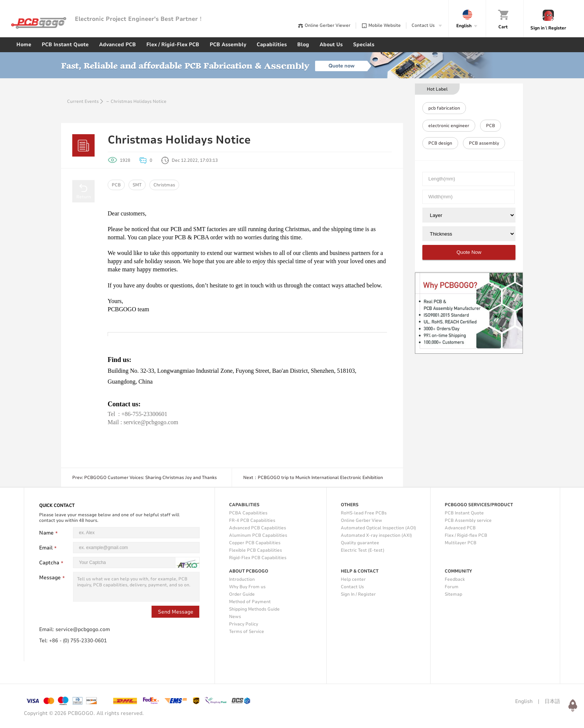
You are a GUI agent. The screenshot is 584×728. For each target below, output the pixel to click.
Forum (452, 587)
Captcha (52, 563)
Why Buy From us (247, 587)
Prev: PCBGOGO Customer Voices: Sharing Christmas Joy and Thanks (145, 478)
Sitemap (453, 594)
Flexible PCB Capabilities (256, 550)
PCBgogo (39, 23)
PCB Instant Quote (65, 45)
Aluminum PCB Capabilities (258, 535)
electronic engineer (449, 126)
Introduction (242, 579)
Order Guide (242, 594)
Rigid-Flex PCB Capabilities (258, 558)
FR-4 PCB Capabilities (252, 520)
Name (49, 533)
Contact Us (352, 587)
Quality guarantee (360, 543)
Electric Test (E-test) (363, 550)
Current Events (83, 101)
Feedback (455, 579)
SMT (137, 185)
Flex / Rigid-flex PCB (466, 535)
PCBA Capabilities (248, 513)
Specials (364, 45)
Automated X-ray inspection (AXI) (376, 535)
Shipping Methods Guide (254, 609)
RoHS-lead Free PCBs (364, 513)
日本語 (552, 701)
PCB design (440, 143)
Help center (353, 579)
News (235, 617)
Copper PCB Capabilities (255, 543)
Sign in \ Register (548, 28)
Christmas (164, 185)
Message (53, 578)
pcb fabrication (444, 108)
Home (24, 45)
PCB (116, 185)
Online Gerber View (361, 520)
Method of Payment (250, 602)
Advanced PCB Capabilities (258, 528)
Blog (303, 45)
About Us (331, 45)
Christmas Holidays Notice (139, 101)
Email (49, 548)
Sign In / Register (358, 594)
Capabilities (272, 45)
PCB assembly (484, 143)
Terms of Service (247, 631)
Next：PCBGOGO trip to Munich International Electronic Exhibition (313, 478)
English (524, 701)
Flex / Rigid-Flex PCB (173, 45)
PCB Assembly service (468, 520)
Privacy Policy (244, 624)
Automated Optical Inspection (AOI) (378, 528)
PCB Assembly (228, 45)
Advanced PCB (118, 45)
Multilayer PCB (461, 543)
